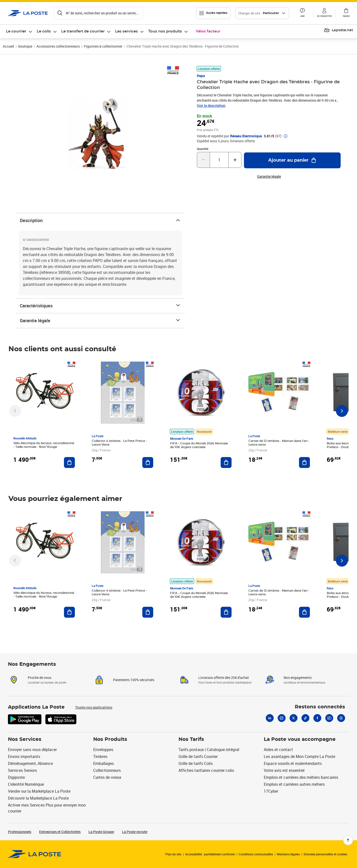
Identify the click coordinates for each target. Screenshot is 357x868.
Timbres (100, 756)
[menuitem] (19, 31)
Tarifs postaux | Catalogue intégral (209, 750)
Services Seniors (22, 770)
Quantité (203, 149)
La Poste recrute (135, 832)
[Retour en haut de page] (348, 840)
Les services (126, 31)
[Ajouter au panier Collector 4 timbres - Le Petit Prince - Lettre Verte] (148, 463)
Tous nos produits (165, 31)
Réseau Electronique (246, 136)
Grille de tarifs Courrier (198, 756)
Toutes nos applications (94, 707)
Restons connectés (320, 707)
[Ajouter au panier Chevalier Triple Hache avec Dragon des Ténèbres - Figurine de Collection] (292, 160)
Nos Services (25, 739)
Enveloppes (103, 750)
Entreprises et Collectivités (60, 832)
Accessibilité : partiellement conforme (210, 854)
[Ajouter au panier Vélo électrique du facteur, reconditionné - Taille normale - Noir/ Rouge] (69, 463)
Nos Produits (110, 739)
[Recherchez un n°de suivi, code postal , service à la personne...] (98, 13)
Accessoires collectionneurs (58, 46)
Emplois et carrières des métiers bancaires (301, 777)
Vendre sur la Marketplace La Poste (39, 791)
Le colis (44, 31)
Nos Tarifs (191, 739)
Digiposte (16, 777)
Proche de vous (40, 678)
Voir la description (211, 105)
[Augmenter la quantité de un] (235, 160)
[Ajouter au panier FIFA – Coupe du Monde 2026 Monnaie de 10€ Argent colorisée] (226, 463)
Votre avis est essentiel (284, 770)
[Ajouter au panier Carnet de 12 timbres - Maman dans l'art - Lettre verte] (304, 463)
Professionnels (20, 832)
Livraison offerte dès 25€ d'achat (224, 678)
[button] (302, 13)
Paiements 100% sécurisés (134, 680)
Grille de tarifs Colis (196, 763)
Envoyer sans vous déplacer (32, 750)
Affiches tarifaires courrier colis (206, 770)
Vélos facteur (208, 31)
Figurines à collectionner (103, 46)
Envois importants (24, 756)
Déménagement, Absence (30, 763)
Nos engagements (298, 678)
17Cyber (271, 791)
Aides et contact (278, 750)
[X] (294, 718)
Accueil (8, 46)
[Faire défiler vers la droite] (342, 411)
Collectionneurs (107, 770)
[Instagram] (282, 718)
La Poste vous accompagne (300, 739)
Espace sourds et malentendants (293, 763)
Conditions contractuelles (256, 854)
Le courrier (16, 31)
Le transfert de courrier (83, 31)
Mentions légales (288, 854)
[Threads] (341, 718)
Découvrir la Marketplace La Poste (38, 798)
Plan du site (173, 854)
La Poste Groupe (101, 832)
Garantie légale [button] (269, 176)
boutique (25, 46)
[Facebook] (317, 718)
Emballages (104, 763)
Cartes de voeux (107, 777)
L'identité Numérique (26, 784)
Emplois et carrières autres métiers (294, 784)
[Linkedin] (270, 718)
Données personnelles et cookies (325, 854)
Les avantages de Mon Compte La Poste (299, 756)
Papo (201, 76)
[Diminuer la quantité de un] (203, 160)
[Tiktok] (305, 718)
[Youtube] (329, 718)
